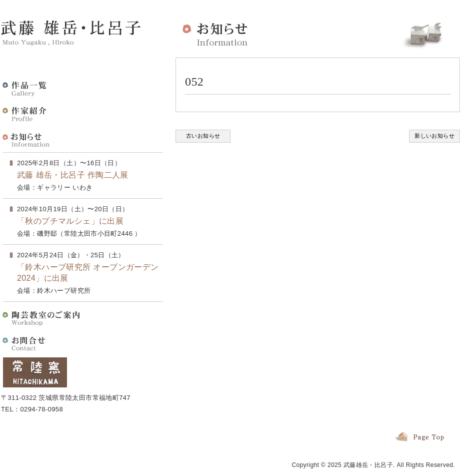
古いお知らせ (203, 136)
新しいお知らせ (434, 136)
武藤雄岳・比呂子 (368, 465)
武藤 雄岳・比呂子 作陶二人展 (73, 175)
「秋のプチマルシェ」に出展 (70, 221)
